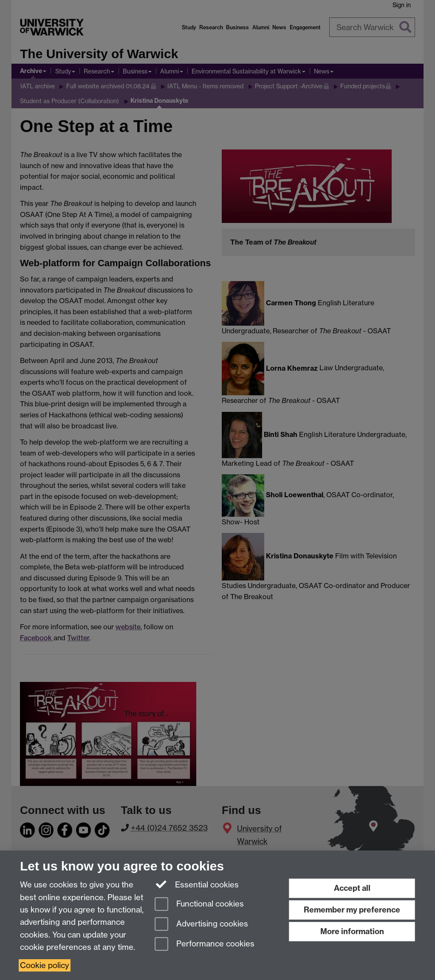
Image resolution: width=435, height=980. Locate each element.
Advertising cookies (201, 925)
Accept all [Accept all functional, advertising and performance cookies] (352, 888)
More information (352, 931)
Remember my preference (352, 910)
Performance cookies (205, 945)
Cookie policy (45, 965)
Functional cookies (199, 905)
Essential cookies (197, 884)
